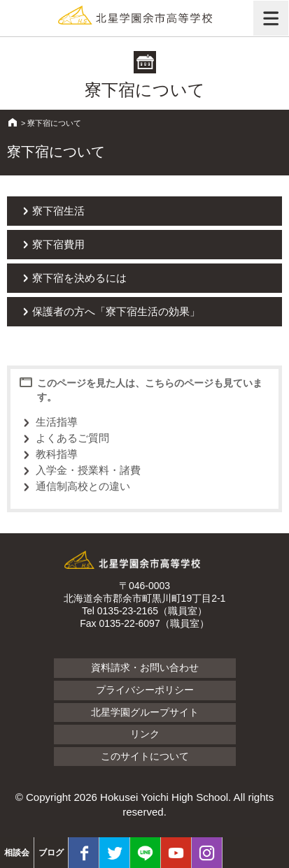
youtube (176, 853)
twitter (114, 853)
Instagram (207, 853)
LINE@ (145, 853)
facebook (84, 853)
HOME (13, 122)
